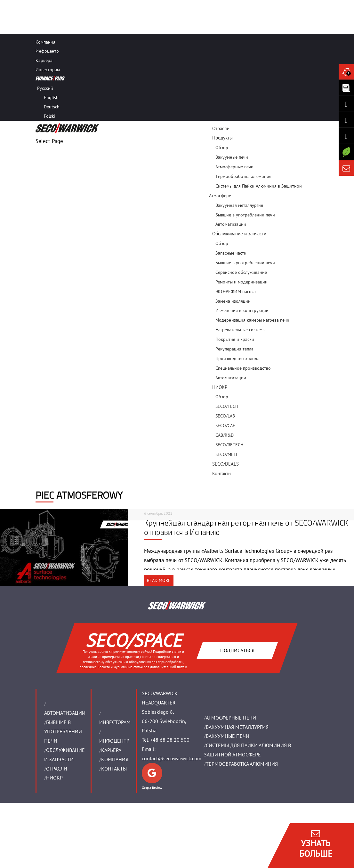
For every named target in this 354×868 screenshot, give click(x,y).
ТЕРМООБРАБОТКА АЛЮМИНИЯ (242, 764)
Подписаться (237, 650)
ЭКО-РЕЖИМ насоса (236, 291)
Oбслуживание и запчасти (239, 234)
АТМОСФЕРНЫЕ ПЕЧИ (231, 718)
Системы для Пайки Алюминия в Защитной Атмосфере (255, 191)
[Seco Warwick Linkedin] (346, 104)
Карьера (44, 60)
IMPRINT (45, 826)
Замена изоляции (233, 301)
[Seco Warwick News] (346, 72)
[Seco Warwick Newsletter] (346, 88)
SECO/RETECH (229, 445)
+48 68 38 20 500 (170, 740)
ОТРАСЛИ (57, 769)
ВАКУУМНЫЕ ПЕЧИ (228, 736)
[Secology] (346, 152)
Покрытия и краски (235, 339)
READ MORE (159, 580)
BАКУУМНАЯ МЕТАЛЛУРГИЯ (237, 727)
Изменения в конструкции (242, 310)
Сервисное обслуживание (241, 272)
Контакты (222, 473)
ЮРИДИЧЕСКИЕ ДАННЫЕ (59, 835)
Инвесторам (48, 70)
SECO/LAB (225, 416)
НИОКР (220, 387)
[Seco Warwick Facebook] (346, 120)
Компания (45, 42)
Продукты (222, 138)
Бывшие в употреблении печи (245, 215)
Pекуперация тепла (234, 349)
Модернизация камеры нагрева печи (252, 320)
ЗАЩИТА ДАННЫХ (53, 854)
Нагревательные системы (240, 330)
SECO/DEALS (225, 464)
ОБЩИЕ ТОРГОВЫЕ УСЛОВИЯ (63, 844)
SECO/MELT (227, 454)
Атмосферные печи (234, 167)
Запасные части (231, 253)
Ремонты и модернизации (241, 282)
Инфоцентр (47, 51)
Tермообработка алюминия (243, 176)
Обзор (222, 147)
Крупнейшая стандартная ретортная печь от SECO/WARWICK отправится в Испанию (246, 527)
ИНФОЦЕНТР (114, 741)
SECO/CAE (225, 426)
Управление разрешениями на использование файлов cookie (97, 863)
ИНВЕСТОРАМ (115, 722)
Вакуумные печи (232, 157)
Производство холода (237, 358)
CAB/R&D (225, 435)
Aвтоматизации (231, 378)
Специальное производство (243, 368)
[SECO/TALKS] (346, 136)
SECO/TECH (227, 406)
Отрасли (221, 128)
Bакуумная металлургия (239, 205)
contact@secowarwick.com (172, 758)
